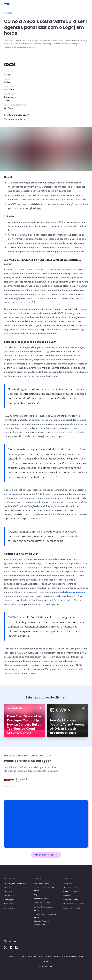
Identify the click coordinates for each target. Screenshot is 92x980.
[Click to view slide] (9, 786)
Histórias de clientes (42, 883)
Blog (35, 895)
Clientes (8, 13)
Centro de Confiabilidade (74, 904)
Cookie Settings (46, 961)
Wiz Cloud (8, 892)
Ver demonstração (15, 119)
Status (12, 956)
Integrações (9, 900)
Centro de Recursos (42, 903)
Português (11, 941)
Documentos (9, 908)
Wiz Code (8, 887)
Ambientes (9, 904)
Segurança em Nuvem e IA (15, 883)
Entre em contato (71, 900)
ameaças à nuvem (46, 334)
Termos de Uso (44, 956)
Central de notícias (71, 892)
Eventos (67, 896)
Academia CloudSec (42, 899)
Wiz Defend (9, 896)
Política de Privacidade (26, 956)
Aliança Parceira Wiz (72, 908)
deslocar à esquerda (74, 592)
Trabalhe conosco (71, 887)
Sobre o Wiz (68, 883)
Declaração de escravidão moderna (68, 956)
